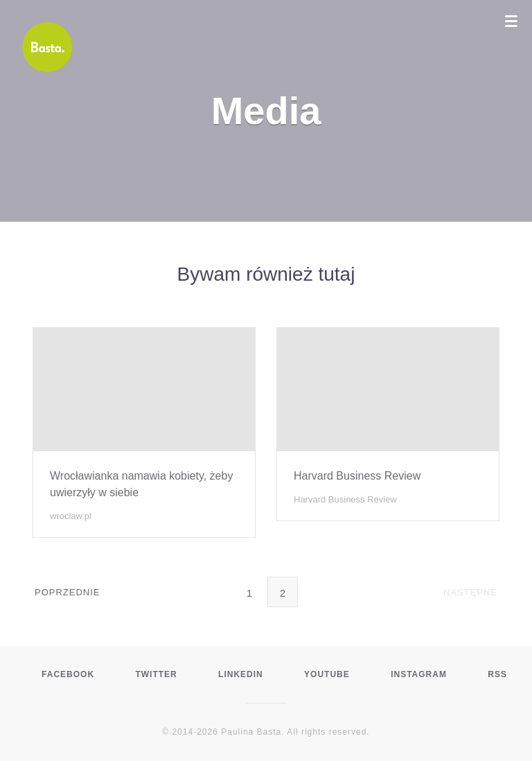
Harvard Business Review (357, 476)
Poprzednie (68, 591)
